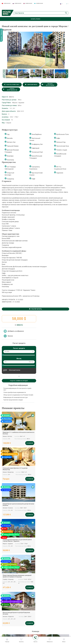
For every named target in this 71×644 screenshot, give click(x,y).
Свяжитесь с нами (64, 627)
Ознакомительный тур (43, 630)
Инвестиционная (31, 635)
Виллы (28, 628)
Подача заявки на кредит (19, 367)
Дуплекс (29, 632)
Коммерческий (31, 624)
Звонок (8, 322)
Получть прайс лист (11, 85)
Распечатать (35, 295)
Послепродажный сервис (43, 625)
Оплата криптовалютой (10, 90)
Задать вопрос (35, 537)
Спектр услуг (39, 621)
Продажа (63, 619)
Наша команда (51, 619)
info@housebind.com (10, 534)
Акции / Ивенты (1, 35)
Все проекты (64, 616)
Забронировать (30, 85)
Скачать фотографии (46, 85)
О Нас (48, 626)
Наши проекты (31, 621)
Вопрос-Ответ (51, 623)
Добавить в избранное (14, 317)
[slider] (3, 341)
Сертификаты (50, 634)
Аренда (62, 623)
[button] (67, 74)
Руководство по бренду (51, 630)
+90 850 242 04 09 (6, 3)
